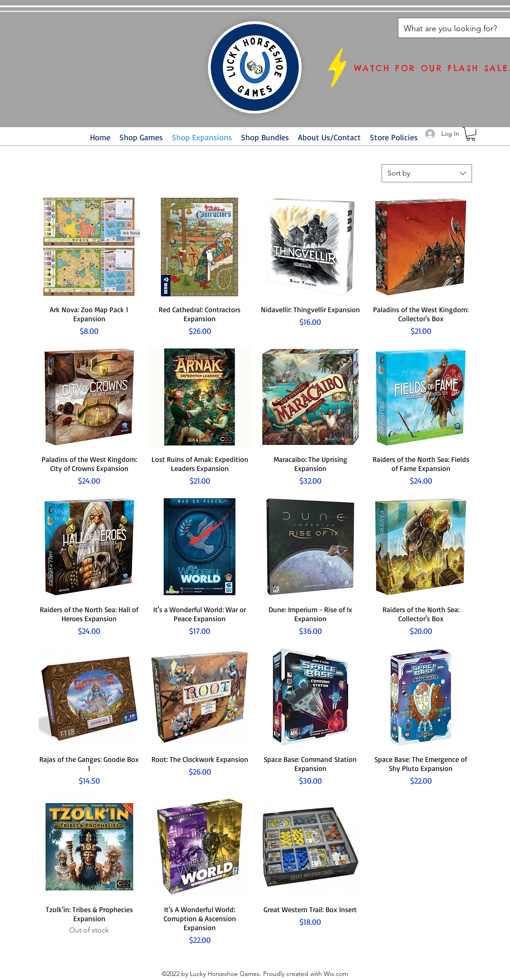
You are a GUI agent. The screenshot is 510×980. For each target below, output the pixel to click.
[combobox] (427, 173)
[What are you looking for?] (451, 29)
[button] (471, 134)
